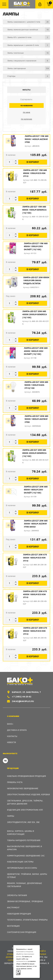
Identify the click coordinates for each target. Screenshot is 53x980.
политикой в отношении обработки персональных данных (25, 954)
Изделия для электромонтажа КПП (25, 810)
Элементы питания (17, 895)
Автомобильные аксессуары (22, 868)
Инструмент (13, 908)
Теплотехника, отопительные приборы (27, 920)
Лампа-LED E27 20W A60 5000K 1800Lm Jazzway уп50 (36, 419)
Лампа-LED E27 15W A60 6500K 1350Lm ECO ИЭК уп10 (35, 173)
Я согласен (19, 972)
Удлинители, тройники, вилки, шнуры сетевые (27, 876)
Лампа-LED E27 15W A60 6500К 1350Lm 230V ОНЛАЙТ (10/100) (36, 246)
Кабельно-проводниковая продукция (26, 776)
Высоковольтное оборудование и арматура (25, 848)
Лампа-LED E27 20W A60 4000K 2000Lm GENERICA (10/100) (35, 314)
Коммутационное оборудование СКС (26, 856)
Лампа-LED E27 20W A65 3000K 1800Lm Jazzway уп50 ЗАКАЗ (36, 524)
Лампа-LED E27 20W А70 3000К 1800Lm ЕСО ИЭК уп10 (35, 558)
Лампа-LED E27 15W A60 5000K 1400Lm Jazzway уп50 (37, 139)
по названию (27, 105)
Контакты (12, 736)
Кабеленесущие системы (20, 862)
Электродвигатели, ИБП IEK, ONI (23, 822)
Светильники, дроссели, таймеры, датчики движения (25, 802)
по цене (26, 112)
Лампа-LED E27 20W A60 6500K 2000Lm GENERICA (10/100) (34, 453)
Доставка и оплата (17, 730)
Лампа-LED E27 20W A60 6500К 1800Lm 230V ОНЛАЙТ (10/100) (36, 490)
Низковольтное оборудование (23, 788)
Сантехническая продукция (22, 932)
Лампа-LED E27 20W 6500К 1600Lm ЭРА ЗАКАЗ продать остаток (36, 280)
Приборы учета (15, 782)
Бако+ (10, 724)
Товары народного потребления (24, 840)
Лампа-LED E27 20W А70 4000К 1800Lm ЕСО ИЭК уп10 (35, 594)
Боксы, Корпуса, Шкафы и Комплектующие (21, 833)
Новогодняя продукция (19, 914)
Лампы (11, 816)
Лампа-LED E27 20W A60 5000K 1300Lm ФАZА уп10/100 (36, 385)
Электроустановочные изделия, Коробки (28, 794)
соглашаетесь (21, 961)
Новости (12, 742)
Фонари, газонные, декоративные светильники (25, 885)
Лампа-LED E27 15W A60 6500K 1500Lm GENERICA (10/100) (34, 210)
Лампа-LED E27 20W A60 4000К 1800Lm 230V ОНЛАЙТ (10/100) (36, 351)
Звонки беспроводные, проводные (25, 901)
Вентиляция (13, 926)
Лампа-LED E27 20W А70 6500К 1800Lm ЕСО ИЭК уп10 (35, 631)
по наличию (26, 119)
